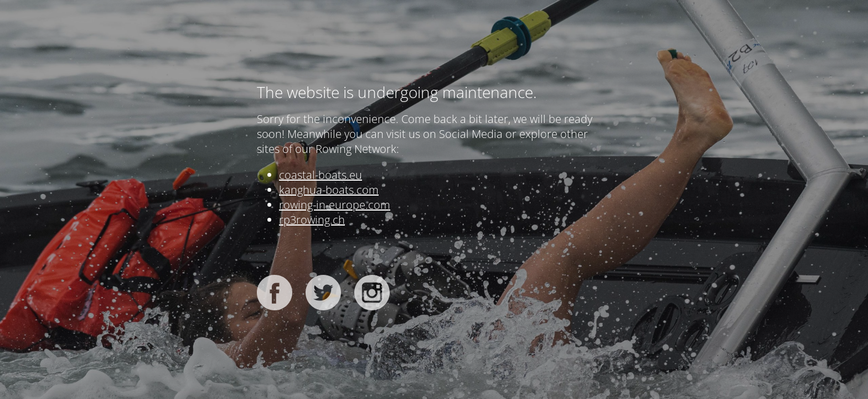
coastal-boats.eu (321, 175)
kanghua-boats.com (329, 190)
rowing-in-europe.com (335, 205)
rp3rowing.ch (312, 220)
